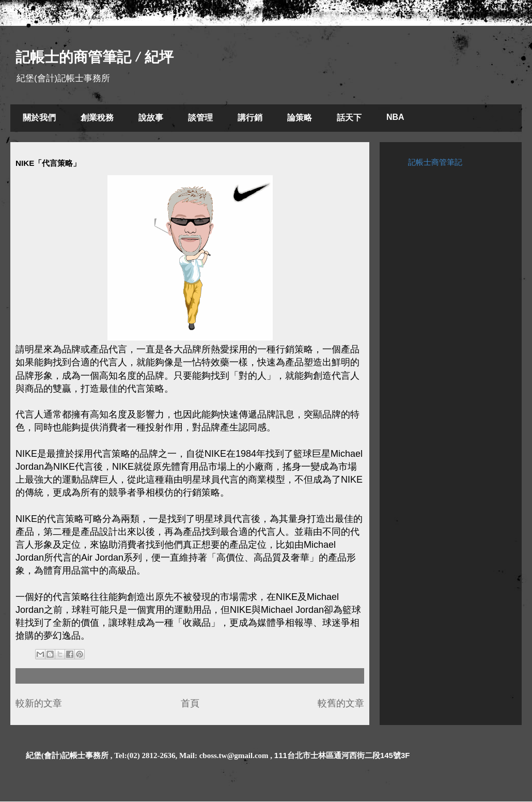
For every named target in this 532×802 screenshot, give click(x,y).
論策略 (300, 118)
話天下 (349, 118)
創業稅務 (97, 118)
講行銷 (250, 118)
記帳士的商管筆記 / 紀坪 (95, 57)
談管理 (200, 118)
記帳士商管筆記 (435, 162)
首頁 (190, 703)
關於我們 (39, 118)
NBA (395, 117)
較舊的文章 (341, 703)
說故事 (151, 118)
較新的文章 (39, 703)
